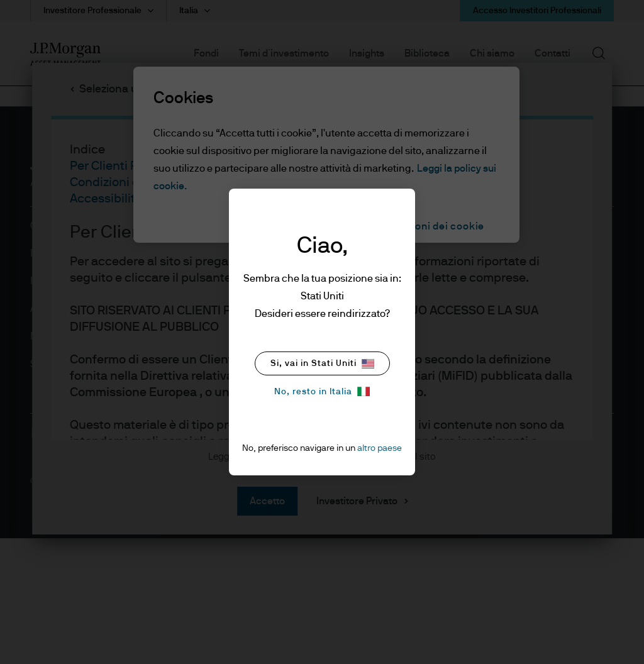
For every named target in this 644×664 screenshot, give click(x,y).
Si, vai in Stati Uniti (322, 364)
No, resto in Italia (322, 391)
